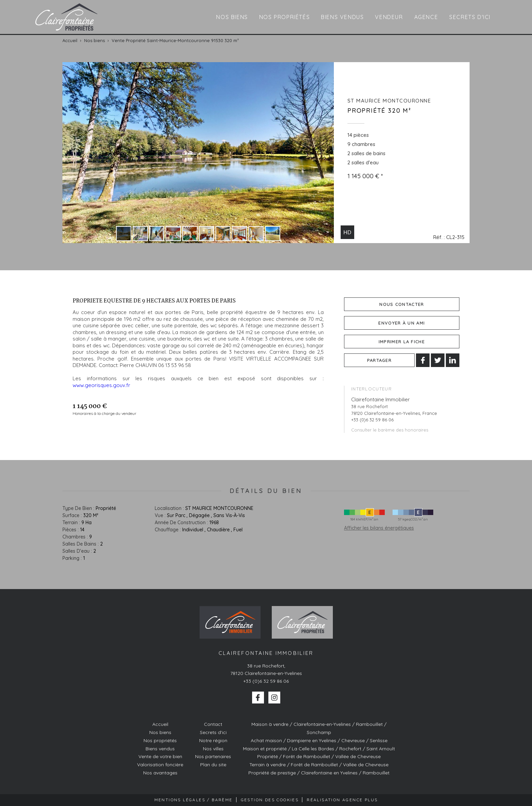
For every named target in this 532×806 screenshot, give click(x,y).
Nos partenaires (213, 756)
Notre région (213, 740)
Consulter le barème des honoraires (390, 430)
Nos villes (213, 749)
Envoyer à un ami (402, 323)
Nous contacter (402, 304)
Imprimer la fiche (402, 342)
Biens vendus (342, 17)
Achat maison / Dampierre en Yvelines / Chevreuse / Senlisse (319, 740)
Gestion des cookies (270, 800)
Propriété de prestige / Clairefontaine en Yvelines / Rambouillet (319, 773)
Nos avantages (160, 773)
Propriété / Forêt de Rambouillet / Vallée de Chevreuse (319, 756)
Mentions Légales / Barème (194, 800)
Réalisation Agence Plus (342, 800)
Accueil (160, 724)
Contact (213, 724)
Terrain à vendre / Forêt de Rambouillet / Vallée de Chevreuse (319, 765)
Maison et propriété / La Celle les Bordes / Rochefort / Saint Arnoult (319, 749)
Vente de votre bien (160, 756)
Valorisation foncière (160, 765)
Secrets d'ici (470, 17)
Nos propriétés (284, 17)
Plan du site (213, 765)
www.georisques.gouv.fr (101, 385)
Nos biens (232, 17)
